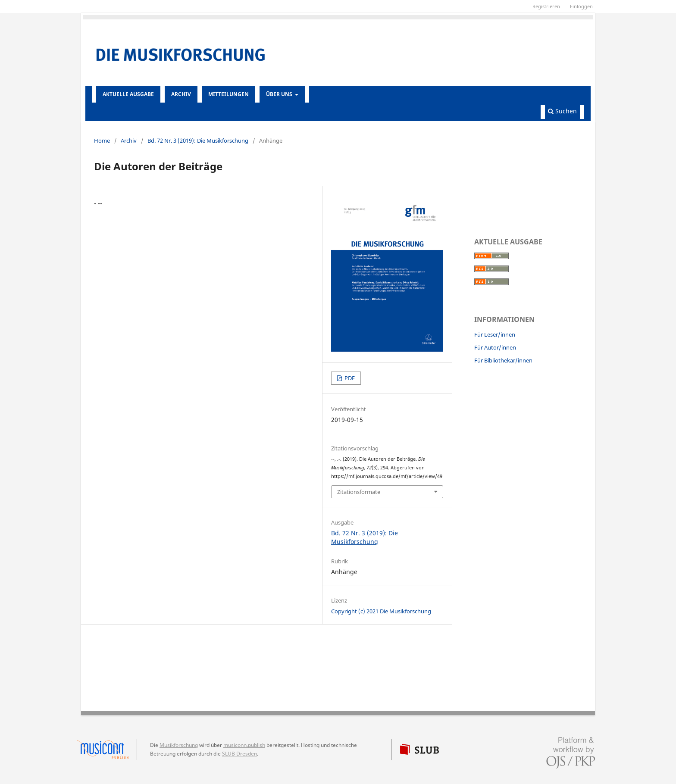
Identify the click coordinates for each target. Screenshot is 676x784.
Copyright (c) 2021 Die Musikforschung (381, 611)
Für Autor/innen (495, 347)
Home (102, 141)
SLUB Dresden (239, 754)
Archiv (181, 94)
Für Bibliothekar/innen (503, 360)
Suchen (562, 111)
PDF (349, 378)
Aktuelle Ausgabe (128, 94)
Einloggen (581, 6)
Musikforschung (179, 745)
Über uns (280, 94)
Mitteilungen (228, 94)
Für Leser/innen (495, 334)
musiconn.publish (107, 750)
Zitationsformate (359, 492)
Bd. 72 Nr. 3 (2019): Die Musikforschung (198, 141)
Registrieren (546, 6)
